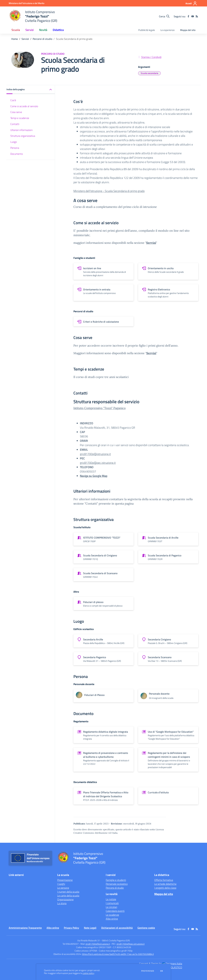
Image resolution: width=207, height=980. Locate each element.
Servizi (25, 39)
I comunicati (112, 903)
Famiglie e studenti (116, 880)
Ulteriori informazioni (21, 130)
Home (15, 39)
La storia (62, 903)
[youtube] (193, 16)
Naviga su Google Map (94, 476)
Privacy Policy (71, 928)
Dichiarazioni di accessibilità (117, 928)
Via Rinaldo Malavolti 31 (89, 940)
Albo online (112, 919)
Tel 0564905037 (71, 944)
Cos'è (13, 100)
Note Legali (90, 928)
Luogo (14, 142)
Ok (162, 971)
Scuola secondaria (149, 73)
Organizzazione (65, 899)
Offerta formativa (164, 880)
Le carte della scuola (68, 896)
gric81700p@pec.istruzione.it (98, 463)
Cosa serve (16, 112)
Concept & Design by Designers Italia (161, 963)
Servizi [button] (30, 30)
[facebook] (188, 16)
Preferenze (148, 971)
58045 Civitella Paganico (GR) (116, 940)
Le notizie (111, 899)
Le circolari (111, 907)
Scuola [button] (16, 30)
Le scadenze (112, 915)
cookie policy (88, 973)
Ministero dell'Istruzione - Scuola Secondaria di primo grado (109, 191)
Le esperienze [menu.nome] (168, 30)
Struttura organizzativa (23, 136)
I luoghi (61, 884)
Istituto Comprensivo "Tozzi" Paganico (100, 408)
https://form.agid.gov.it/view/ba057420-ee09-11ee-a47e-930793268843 (118, 954)
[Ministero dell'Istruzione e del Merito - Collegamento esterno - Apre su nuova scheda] (27, 3)
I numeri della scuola (68, 892)
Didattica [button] (58, 30)
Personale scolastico (117, 884)
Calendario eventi (115, 911)
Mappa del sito (188, 30)
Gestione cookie (146, 928)
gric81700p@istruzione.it (95, 454)
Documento (17, 154)
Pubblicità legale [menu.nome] (147, 30)
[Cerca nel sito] (164, 16)
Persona (15, 148)
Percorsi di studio (42, 39)
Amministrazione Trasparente (25, 928)
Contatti (15, 124)
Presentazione (65, 880)
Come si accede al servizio (24, 106)
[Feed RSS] (197, 16)
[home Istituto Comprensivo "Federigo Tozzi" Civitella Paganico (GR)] (33, 16)
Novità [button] (43, 30)
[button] (31, 90)
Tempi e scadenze (20, 118)
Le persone (63, 888)
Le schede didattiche (165, 884)
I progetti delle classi (165, 888)
